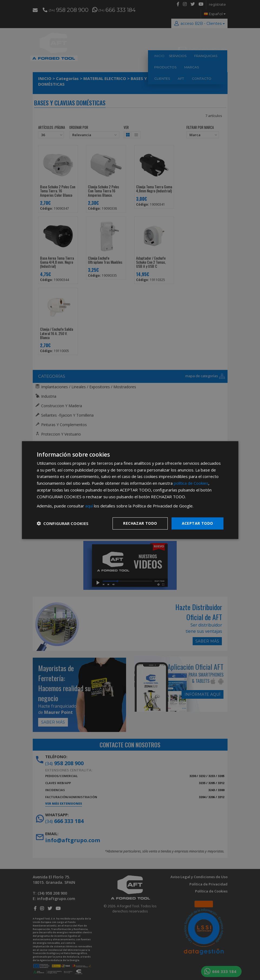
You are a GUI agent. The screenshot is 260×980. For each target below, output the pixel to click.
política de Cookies (191, 483)
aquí (89, 506)
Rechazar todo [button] (140, 523)
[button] (63, 523)
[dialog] (130, 490)
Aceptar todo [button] (198, 523)
